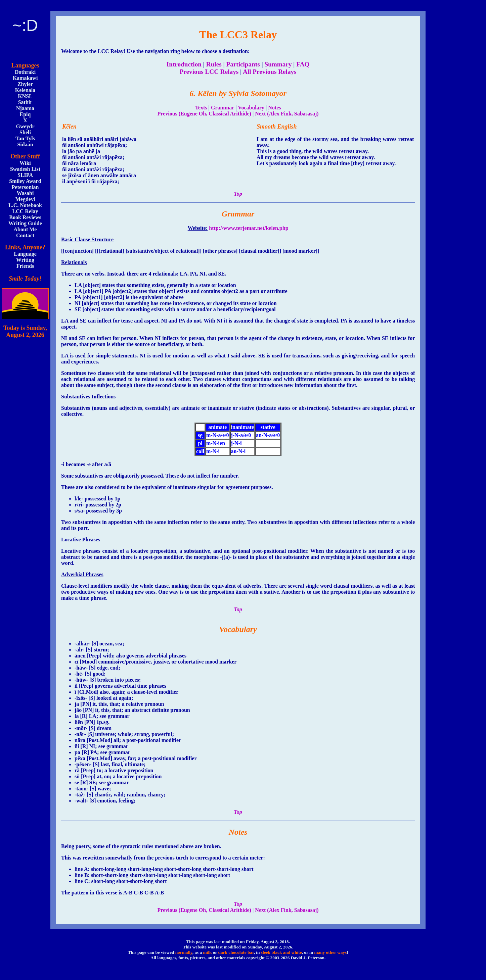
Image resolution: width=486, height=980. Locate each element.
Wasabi (25, 193)
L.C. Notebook (25, 205)
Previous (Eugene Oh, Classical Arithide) (204, 114)
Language (25, 254)
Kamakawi (25, 78)
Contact (25, 235)
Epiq (25, 114)
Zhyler (25, 84)
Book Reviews (25, 217)
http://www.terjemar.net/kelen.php (249, 228)
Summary (278, 64)
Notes (274, 108)
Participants (243, 64)
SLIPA (25, 175)
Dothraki (25, 72)
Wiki (25, 163)
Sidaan (25, 144)
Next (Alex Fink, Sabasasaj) (287, 114)
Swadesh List (25, 169)
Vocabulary (251, 108)
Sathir (25, 102)
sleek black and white (281, 952)
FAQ (303, 64)
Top (238, 194)
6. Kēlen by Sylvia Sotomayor (238, 93)
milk (208, 952)
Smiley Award (25, 181)
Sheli (25, 132)
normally (184, 952)
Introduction (184, 64)
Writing (25, 260)
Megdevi (25, 199)
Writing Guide (25, 223)
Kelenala (25, 90)
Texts (201, 108)
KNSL (25, 96)
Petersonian (25, 187)
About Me (25, 229)
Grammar (223, 108)
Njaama (25, 108)
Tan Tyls (25, 138)
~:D (25, 25)
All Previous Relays (270, 72)
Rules (214, 64)
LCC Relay (25, 211)
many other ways (330, 952)
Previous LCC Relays (209, 72)
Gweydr (25, 126)
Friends (25, 266)
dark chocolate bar (236, 952)
